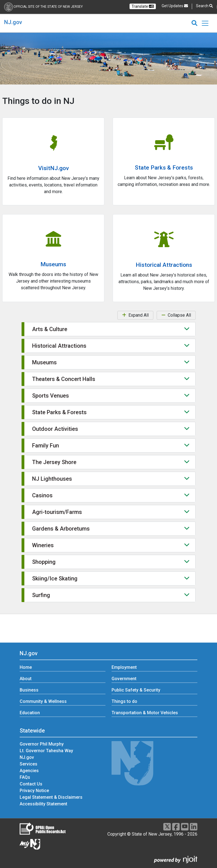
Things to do (124, 702)
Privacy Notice (34, 791)
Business (29, 690)
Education (30, 713)
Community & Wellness (43, 702)
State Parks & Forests (164, 168)
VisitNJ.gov (53, 168)
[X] (167, 827)
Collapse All (176, 315)
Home (26, 668)
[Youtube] (185, 827)
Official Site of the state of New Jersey (48, 7)
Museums (53, 264)
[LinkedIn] (194, 827)
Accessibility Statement (43, 804)
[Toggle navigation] (205, 23)
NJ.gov (13, 22)
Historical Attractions (164, 265)
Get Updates (175, 6)
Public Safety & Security (136, 690)
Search (204, 6)
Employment (124, 668)
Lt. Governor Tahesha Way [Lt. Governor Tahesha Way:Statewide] (46, 751)
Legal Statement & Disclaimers (51, 797)
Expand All (135, 315)
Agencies (29, 771)
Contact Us (31, 784)
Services (29, 764)
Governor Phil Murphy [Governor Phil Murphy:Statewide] (42, 744)
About (26, 679)
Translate (143, 6)
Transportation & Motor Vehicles (145, 713)
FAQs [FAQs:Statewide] (25, 777)
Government (124, 679)
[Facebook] (176, 827)
